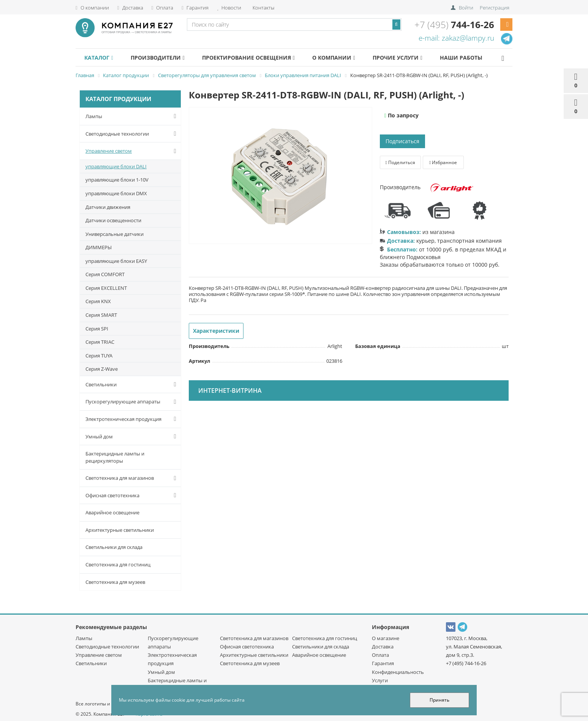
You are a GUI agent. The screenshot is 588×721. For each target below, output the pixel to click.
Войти (466, 8)
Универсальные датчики (115, 234)
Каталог (100, 58)
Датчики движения (108, 207)
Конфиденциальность (398, 672)
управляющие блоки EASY (116, 261)
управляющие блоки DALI (116, 166)
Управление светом (132, 151)
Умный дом (132, 436)
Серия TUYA (99, 356)
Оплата (163, 8)
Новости (229, 8)
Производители (163, 58)
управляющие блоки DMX (116, 193)
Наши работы (480, 58)
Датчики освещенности (113, 220)
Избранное (443, 162)
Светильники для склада (114, 547)
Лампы (132, 116)
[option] (281, 176)
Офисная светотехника (132, 495)
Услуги (380, 680)
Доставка (130, 8)
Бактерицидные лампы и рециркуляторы (115, 457)
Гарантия (195, 8)
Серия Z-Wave (102, 369)
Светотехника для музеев (115, 582)
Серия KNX (98, 301)
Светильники (132, 384)
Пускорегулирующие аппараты (132, 402)
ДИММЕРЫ (99, 247)
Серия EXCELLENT (106, 288)
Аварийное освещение (112, 512)
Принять (439, 700)
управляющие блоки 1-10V (117, 180)
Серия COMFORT (105, 274)
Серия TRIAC (100, 342)
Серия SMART (101, 315)
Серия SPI (97, 329)
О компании (92, 8)
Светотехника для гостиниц (118, 564)
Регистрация (495, 8)
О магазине (386, 638)
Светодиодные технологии (132, 134)
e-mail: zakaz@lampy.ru (456, 38)
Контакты (263, 8)
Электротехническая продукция (132, 419)
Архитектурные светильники (120, 530)
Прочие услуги (413, 58)
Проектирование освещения (257, 58)
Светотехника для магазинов (132, 478)
